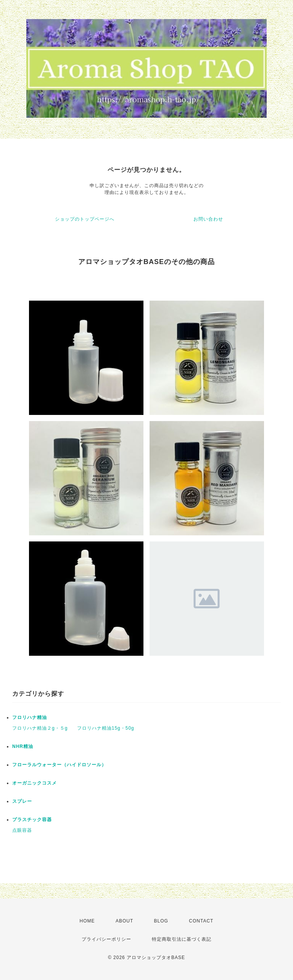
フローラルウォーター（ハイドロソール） (59, 765)
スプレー (22, 801)
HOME (87, 921)
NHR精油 (23, 746)
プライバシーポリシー (106, 939)
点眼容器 (22, 830)
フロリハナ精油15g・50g (106, 728)
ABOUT (124, 921)
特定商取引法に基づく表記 (182, 939)
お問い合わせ (208, 219)
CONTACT (201, 921)
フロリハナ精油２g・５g (40, 728)
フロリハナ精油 (30, 717)
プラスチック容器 (32, 820)
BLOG (161, 921)
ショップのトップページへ (85, 219)
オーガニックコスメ (35, 783)
